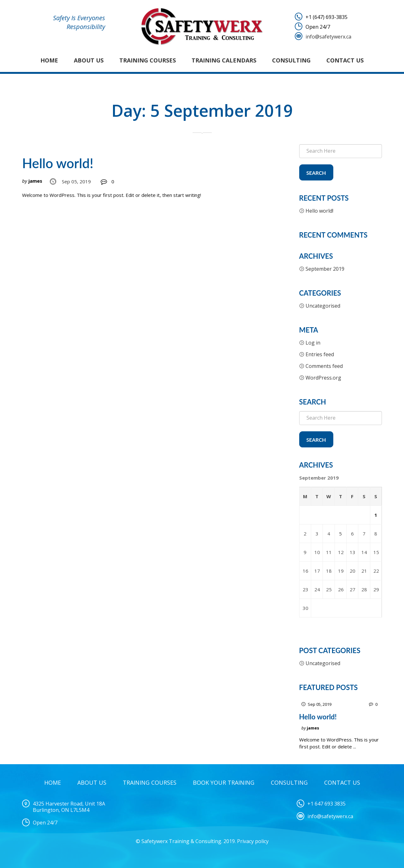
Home (49, 60)
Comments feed (324, 366)
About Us (89, 60)
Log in (313, 343)
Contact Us (345, 60)
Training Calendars (224, 60)
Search (316, 173)
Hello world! (58, 163)
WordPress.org (323, 378)
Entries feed (320, 354)
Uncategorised (323, 306)
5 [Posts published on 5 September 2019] (340, 534)
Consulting (291, 60)
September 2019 (325, 269)
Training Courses (148, 60)
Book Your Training (224, 782)
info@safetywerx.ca (328, 37)
